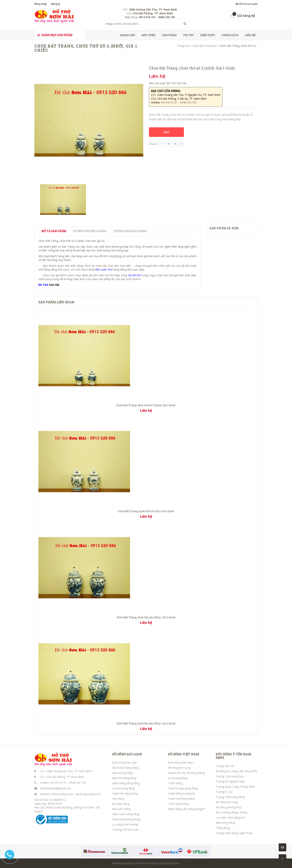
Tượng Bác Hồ (225, 766)
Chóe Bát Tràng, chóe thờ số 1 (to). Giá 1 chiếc (146, 511)
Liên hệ (250, 35)
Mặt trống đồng (225, 823)
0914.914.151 (58, 783)
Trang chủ (127, 35)
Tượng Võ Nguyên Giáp (230, 781)
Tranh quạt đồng (178, 804)
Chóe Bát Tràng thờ (204, 46)
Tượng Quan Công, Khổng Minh (235, 787)
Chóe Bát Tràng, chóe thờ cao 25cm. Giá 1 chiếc (146, 723)
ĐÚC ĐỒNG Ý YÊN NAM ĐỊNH (233, 756)
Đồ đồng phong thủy (229, 807)
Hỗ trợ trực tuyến (247, 4)
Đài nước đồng (121, 809)
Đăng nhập (41, 4)
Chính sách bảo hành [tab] (130, 231)
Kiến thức (208, 35)
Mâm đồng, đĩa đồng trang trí (186, 809)
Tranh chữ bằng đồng (181, 799)
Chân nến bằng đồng (125, 793)
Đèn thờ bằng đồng (124, 778)
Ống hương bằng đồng (126, 819)
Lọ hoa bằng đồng (124, 788)
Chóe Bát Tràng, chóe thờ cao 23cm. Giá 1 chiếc (146, 617)
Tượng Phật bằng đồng (230, 797)
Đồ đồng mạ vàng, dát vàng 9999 (236, 771)
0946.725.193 (77, 783)
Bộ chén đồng (121, 804)
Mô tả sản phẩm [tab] (54, 231)
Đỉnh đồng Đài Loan (125, 763)
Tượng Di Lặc (224, 792)
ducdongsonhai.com (88, 794)
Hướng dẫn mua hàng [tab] (90, 231)
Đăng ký (56, 4)
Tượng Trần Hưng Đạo (230, 776)
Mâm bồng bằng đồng (126, 783)
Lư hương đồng (178, 778)
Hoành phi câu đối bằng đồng (186, 773)
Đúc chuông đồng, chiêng (231, 812)
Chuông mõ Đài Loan (125, 830)
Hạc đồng (118, 799)
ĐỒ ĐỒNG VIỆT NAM (184, 754)
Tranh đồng (175, 783)
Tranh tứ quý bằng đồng (183, 788)
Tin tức (188, 35)
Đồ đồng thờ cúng (179, 768)
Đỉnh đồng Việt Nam (181, 763)
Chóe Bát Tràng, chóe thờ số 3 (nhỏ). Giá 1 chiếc (146, 405)
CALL (166, 132)
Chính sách (230, 35)
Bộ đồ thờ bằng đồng (125, 768)
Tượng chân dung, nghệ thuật (234, 833)
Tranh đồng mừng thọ (182, 793)
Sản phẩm (169, 35)
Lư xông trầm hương (125, 824)
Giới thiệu (149, 35)
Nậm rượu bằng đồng (126, 814)
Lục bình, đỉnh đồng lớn (230, 818)
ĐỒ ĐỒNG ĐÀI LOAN (127, 754)
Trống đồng (223, 828)
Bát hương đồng (122, 773)
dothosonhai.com (62, 794)
